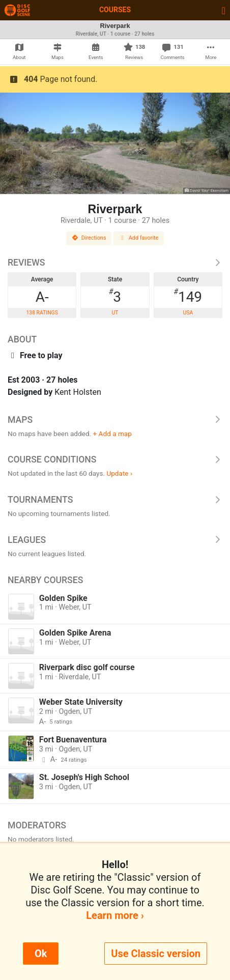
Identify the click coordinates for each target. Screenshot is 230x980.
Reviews (115, 263)
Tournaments (115, 500)
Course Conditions (115, 459)
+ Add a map (112, 434)
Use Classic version (156, 954)
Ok (41, 954)
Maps (115, 420)
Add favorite (139, 238)
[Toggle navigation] (224, 10)
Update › (119, 473)
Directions (89, 238)
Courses (115, 10)
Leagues (115, 540)
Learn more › (115, 915)
